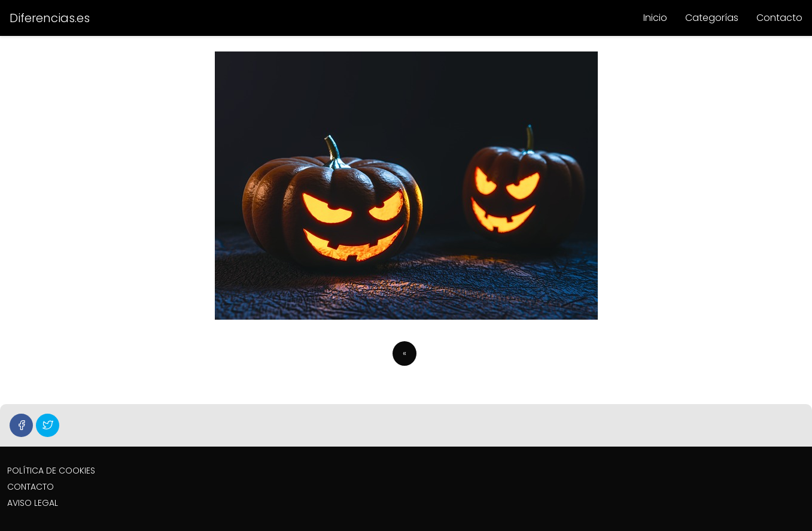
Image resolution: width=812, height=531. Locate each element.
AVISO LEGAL (33, 503)
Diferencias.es (50, 18)
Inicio (655, 18)
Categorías (712, 18)
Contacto (779, 18)
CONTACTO (31, 487)
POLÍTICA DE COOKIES (51, 471)
